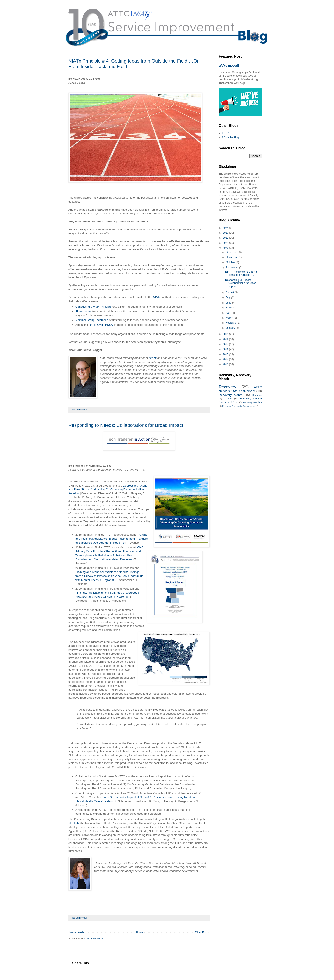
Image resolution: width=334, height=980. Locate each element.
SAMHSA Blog (230, 138)
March (230, 318)
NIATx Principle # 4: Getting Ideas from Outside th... (241, 273)
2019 (226, 334)
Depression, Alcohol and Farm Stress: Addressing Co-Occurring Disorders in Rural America (108, 490)
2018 (226, 339)
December (232, 252)
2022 (226, 238)
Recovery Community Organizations (239, 406)
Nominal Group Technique (92, 320)
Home (140, 932)
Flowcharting (83, 311)
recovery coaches (253, 402)
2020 (226, 248)
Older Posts (202, 932)
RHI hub (73, 823)
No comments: (80, 410)
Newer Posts (77, 932)
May (229, 308)
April (229, 313)
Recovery (227, 387)
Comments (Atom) (94, 939)
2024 (226, 228)
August (230, 293)
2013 (226, 364)
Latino (228, 399)
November (232, 257)
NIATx (157, 297)
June (229, 303)
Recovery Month (231, 395)
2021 (226, 243)
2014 (226, 359)
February (231, 323)
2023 (226, 233)
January (231, 328)
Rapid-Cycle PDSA (101, 325)
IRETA (226, 133)
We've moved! (229, 66)
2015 (226, 354)
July (229, 297)
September (233, 268)
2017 (226, 344)
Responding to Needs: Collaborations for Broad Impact (126, 425)
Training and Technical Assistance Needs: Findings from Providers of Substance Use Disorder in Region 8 (112, 539)
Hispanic (257, 395)
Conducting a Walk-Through (93, 307)
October (231, 262)
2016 (226, 349)
